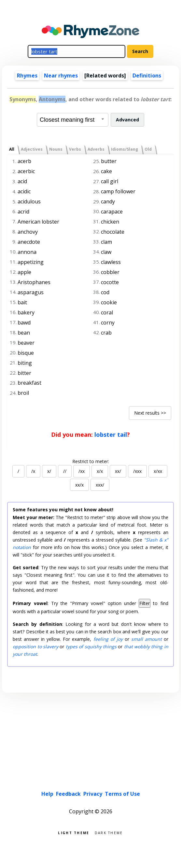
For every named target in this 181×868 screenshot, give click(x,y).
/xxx (137, 471)
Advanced (127, 120)
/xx (82, 471)
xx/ (118, 471)
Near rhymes (61, 76)
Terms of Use (122, 794)
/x (33, 471)
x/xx (158, 471)
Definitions (147, 76)
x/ (49, 471)
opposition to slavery (35, 647)
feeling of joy (108, 639)
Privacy (93, 794)
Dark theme (109, 832)
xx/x (79, 485)
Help (47, 794)
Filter (145, 603)
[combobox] (73, 120)
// (65, 471)
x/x (100, 471)
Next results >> (150, 413)
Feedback (68, 794)
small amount (146, 639)
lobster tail (111, 434)
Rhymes (27, 76)
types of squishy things (91, 647)
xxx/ (100, 485)
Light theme (74, 832)
